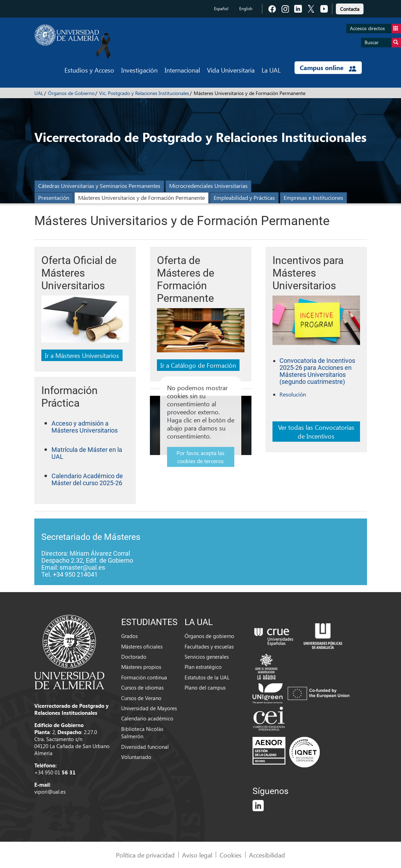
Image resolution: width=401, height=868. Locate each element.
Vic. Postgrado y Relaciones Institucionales (144, 93)
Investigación (139, 70)
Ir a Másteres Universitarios (82, 355)
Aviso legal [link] (197, 855)
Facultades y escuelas (209, 646)
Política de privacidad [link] (145, 855)
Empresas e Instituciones (313, 198)
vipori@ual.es (50, 792)
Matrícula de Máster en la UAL (87, 453)
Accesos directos (375, 29)
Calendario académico (147, 718)
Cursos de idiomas (142, 687)
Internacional (182, 70)
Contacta (350, 9)
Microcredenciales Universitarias (208, 186)
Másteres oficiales (142, 646)
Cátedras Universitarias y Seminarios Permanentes (99, 186)
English (246, 9)
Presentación (54, 198)
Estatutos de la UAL (207, 677)
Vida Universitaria (231, 70)
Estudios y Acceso (89, 70)
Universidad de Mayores (149, 708)
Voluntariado (136, 757)
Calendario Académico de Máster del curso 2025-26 (87, 479)
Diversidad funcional (145, 747)
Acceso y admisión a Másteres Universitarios (85, 427)
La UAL (271, 70)
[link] (350, 8)
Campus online (328, 68)
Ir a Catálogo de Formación (198, 365)
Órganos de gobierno (209, 636)
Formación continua (144, 677)
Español (221, 9)
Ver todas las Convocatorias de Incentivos (316, 432)
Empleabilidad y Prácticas (244, 198)
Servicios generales (207, 657)
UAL (39, 93)
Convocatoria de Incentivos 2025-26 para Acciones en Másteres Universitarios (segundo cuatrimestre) (317, 371)
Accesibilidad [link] (267, 855)
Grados (129, 636)
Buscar (383, 43)
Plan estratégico (203, 667)
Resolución (293, 394)
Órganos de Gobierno (71, 93)
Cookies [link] (231, 855)
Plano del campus (205, 687)
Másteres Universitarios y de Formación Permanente (141, 198)
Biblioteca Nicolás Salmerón (142, 733)
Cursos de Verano (141, 698)
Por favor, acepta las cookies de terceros (200, 457)
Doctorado (134, 657)
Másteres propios (141, 667)
